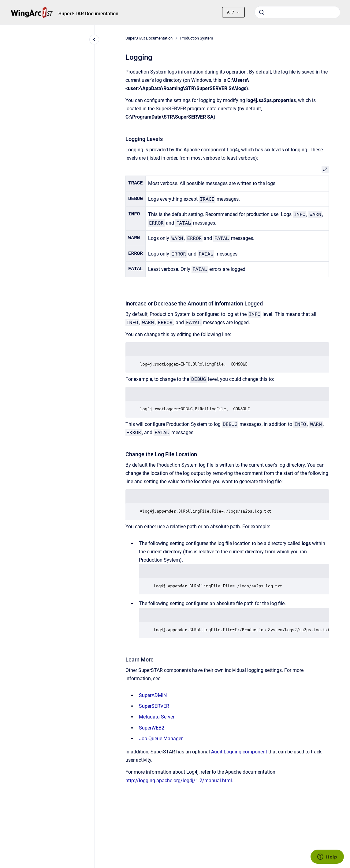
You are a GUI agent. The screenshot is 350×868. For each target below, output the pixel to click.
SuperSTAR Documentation (88, 14)
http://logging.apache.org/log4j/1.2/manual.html (179, 781)
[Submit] (262, 12)
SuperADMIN (153, 695)
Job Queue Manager (161, 739)
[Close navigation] (94, 40)
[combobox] (297, 12)
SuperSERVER (154, 706)
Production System (197, 38)
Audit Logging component (239, 752)
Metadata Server (157, 717)
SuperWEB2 (152, 728)
